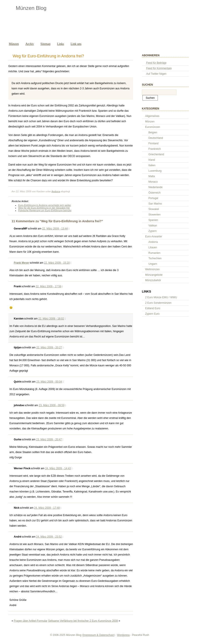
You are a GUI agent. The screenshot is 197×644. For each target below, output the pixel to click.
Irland (152, 160)
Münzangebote (154, 275)
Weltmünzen (152, 269)
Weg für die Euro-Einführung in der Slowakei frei (44, 208)
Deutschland (156, 138)
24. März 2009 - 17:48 (47, 508)
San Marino (155, 204)
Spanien (153, 220)
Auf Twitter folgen (156, 74)
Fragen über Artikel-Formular (31, 621)
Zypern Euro (152, 314)
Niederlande (156, 187)
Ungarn (153, 264)
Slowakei (154, 209)
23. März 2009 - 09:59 (52, 405)
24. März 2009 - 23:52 (49, 537)
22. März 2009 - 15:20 (57, 263)
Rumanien (154, 253)
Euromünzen (153, 127)
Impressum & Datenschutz (98, 635)
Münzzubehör (153, 280)
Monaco (153, 182)
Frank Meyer (22, 263)
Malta (152, 176)
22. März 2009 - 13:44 (55, 229)
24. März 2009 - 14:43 (58, 468)
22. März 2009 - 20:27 (49, 348)
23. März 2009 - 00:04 (49, 382)
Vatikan (153, 226)
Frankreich (155, 149)
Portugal (153, 198)
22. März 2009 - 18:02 (51, 319)
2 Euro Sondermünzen (158, 303)
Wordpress (123, 635)
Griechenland (156, 154)
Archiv (30, 44)
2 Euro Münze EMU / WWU (161, 297)
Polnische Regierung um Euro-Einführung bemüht (45, 210)
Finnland (153, 143)
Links (61, 44)
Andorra (56, 191)
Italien (152, 165)
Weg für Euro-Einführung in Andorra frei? (48, 56)
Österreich (154, 193)
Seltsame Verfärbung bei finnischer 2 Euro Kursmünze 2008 (83, 621)
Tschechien (155, 258)
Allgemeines (152, 116)
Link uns (76, 44)
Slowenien (154, 215)
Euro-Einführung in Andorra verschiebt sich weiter (45, 205)
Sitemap (46, 44)
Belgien (153, 132)
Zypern (152, 231)
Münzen (14, 44)
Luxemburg (155, 171)
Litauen (153, 247)
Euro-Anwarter (154, 236)
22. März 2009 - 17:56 (48, 286)
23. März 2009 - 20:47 (49, 439)
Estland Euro (153, 308)
